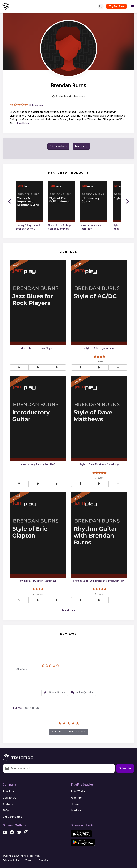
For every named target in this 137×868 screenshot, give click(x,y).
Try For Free (117, 6)
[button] (38, 368)
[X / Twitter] (19, 832)
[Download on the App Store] (81, 834)
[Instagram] (26, 832)
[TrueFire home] (6, 6)
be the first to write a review (69, 732)
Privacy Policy (11, 860)
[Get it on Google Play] (83, 842)
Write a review (36, 105)
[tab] (55, 693)
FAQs (6, 810)
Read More (24, 123)
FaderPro (76, 798)
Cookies (43, 860)
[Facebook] (12, 832)
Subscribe (125, 768)
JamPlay (76, 810)
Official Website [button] (58, 146)
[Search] (101, 6)
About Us (8, 791)
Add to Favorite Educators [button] (68, 97)
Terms (29, 860)
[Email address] (59, 768)
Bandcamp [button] (81, 146)
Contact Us (9, 798)
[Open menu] (132, 6)
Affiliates (8, 804)
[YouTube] (5, 832)
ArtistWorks (78, 791)
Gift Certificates (12, 817)
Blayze (75, 804)
